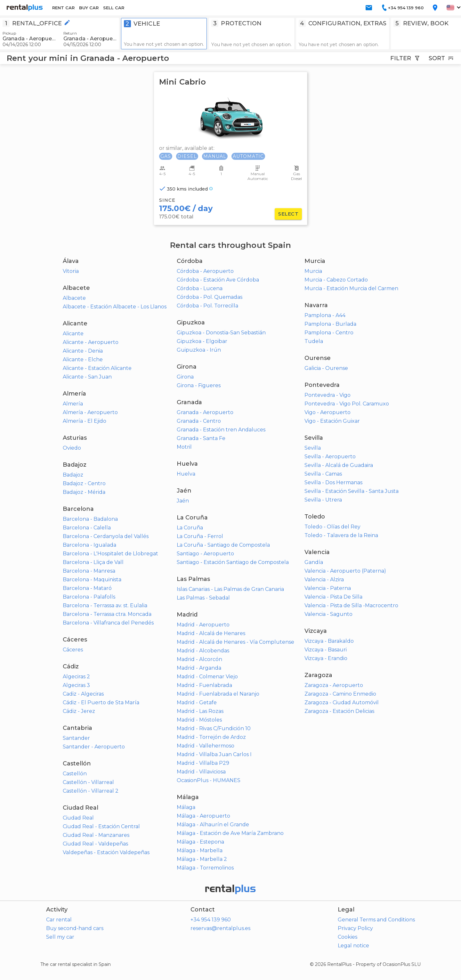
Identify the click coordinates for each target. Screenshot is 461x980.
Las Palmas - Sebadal (203, 598)
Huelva (186, 474)
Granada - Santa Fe (201, 438)
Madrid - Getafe (197, 702)
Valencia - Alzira (324, 580)
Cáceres (73, 650)
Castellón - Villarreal (88, 782)
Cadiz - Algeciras (83, 694)
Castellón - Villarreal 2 (91, 791)
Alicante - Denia (83, 351)
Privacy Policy (355, 928)
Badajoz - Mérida (84, 492)
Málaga (186, 807)
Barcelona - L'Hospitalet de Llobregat (110, 554)
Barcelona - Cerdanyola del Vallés (106, 536)
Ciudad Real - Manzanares (96, 835)
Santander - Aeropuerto (94, 747)
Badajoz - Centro (84, 483)
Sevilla (313, 448)
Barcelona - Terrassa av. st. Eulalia (105, 605)
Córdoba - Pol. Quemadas (210, 297)
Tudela (314, 341)
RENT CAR (63, 8)
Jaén (183, 501)
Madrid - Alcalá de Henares (211, 633)
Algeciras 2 (76, 677)
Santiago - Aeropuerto (205, 554)
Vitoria (71, 271)
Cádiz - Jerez (79, 711)
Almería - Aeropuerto (90, 412)
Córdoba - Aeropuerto (205, 271)
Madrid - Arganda (199, 668)
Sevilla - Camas (323, 474)
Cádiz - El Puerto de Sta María (101, 702)
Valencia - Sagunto (328, 614)
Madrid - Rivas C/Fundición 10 (214, 728)
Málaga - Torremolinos (205, 868)
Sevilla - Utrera (323, 500)
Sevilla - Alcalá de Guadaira (339, 465)
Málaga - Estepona (200, 842)
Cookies (348, 937)
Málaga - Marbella (200, 850)
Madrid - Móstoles (199, 720)
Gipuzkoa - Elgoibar (202, 341)
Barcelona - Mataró (87, 588)
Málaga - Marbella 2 (202, 859)
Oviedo (72, 448)
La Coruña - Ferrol (200, 536)
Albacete (74, 298)
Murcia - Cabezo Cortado (336, 280)
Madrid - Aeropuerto (203, 625)
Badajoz (73, 475)
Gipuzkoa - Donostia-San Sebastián (221, 333)
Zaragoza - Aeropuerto (334, 685)
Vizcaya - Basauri (326, 650)
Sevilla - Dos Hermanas (333, 482)
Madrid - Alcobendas (203, 651)
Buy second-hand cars (75, 928)
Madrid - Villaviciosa (201, 772)
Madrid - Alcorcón (199, 659)
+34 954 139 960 (211, 920)
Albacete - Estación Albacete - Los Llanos (115, 307)
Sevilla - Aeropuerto (330, 457)
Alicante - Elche (83, 359)
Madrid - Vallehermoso (206, 746)
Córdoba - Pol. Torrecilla (207, 306)
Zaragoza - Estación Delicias (339, 711)
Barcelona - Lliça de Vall (93, 562)
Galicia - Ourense (326, 368)
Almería (73, 404)
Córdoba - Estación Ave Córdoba (218, 280)
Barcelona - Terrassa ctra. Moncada (107, 614)
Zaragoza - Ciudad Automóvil (342, 702)
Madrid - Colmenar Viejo (207, 677)
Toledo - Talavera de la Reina (341, 535)
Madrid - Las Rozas (200, 711)
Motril (184, 447)
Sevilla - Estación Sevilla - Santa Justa (352, 491)
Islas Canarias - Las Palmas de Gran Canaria (230, 589)
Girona (185, 377)
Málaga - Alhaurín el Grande (213, 825)
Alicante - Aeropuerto (91, 342)
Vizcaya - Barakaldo (329, 641)
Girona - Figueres (199, 385)
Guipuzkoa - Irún (199, 350)
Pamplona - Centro (329, 333)
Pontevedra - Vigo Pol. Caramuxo (347, 404)
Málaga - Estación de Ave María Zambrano (230, 833)
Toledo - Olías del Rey (332, 527)
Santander (76, 738)
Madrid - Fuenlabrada (204, 685)
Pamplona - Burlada (330, 324)
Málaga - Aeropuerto (203, 816)
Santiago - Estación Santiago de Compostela (233, 562)
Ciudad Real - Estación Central (101, 826)
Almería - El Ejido (85, 421)
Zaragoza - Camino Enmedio (340, 694)
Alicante (73, 334)
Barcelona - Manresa (89, 571)
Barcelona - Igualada (89, 545)
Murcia (313, 271)
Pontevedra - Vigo (328, 395)
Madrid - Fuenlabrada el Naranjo (218, 694)
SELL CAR (114, 8)
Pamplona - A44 (325, 315)
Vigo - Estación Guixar (332, 421)
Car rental (59, 920)
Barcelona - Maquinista (92, 580)
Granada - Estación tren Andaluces (221, 430)
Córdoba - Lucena (200, 288)
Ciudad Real (78, 818)
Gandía (314, 562)
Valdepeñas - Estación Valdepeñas (106, 852)
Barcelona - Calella (87, 528)
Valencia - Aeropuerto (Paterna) (345, 571)
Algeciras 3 (76, 685)
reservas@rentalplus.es (220, 928)
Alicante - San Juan (87, 377)
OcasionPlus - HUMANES (209, 780)
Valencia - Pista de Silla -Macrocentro (351, 605)
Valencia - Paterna (328, 588)
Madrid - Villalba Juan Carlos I (214, 754)
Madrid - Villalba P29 (203, 763)
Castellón (75, 774)
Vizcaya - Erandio (326, 658)
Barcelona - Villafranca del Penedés (108, 623)
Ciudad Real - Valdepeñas (95, 844)
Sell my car (60, 937)
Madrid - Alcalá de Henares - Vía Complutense (235, 642)
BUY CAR (89, 8)
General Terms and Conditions (376, 920)
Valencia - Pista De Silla (333, 597)
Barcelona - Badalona (90, 519)
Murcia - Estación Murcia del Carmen (351, 288)
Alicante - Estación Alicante (97, 368)
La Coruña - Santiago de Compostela (223, 545)
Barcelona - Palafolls (89, 597)
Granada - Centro (199, 421)
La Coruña (190, 528)
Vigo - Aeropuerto (328, 412)
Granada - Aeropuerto (205, 412)
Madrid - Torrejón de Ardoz (211, 737)
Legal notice (353, 946)
